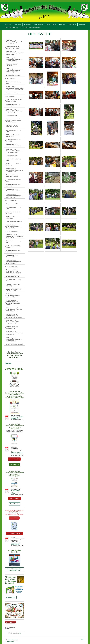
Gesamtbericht (14, 518)
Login (82, 639)
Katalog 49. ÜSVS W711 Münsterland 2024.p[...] (17, 453)
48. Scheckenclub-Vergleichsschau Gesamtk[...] (15, 492)
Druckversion (10, 640)
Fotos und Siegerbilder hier (14, 533)
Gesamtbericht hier (14, 459)
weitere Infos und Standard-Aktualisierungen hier (14, 570)
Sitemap (17, 640)
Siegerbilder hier (14, 465)
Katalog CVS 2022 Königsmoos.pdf (15, 544)
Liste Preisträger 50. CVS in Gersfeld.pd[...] (17, 418)
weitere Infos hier (11, 597)
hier (20, 633)
